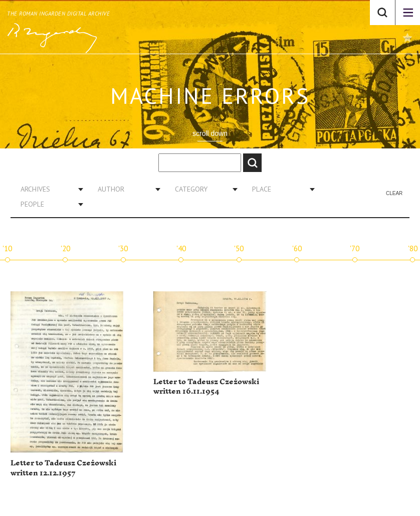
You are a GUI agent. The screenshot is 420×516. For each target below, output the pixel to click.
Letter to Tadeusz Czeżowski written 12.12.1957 (63, 468)
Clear (394, 193)
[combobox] (48, 189)
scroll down (210, 133)
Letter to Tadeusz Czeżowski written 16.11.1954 (206, 387)
